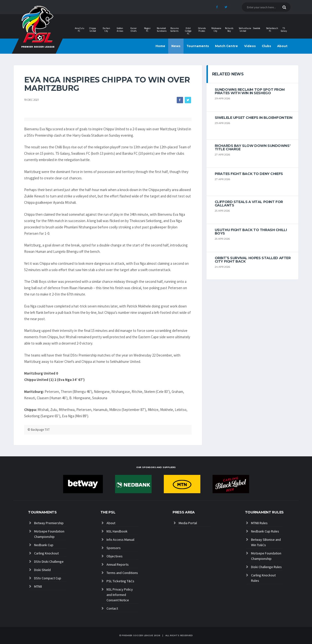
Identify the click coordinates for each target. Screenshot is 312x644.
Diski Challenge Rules (266, 567)
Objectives (115, 556)
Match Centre (226, 46)
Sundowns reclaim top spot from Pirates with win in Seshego (250, 91)
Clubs (266, 46)
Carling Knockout (46, 553)
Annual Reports (118, 564)
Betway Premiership (49, 523)
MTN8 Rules (259, 523)
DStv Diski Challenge (49, 562)
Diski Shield (42, 570)
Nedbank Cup (44, 545)
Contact (112, 608)
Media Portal (188, 523)
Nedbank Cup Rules (265, 531)
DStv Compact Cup (48, 578)
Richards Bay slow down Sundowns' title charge (253, 147)
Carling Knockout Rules (263, 578)
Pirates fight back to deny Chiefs (249, 174)
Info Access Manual (120, 540)
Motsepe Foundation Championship (49, 534)
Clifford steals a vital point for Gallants (249, 204)
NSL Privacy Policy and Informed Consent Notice (120, 595)
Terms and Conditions (122, 573)
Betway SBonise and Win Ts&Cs (266, 542)
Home (160, 46)
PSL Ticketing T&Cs (120, 581)
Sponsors (114, 548)
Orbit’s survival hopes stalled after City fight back (253, 260)
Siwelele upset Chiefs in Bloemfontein (253, 118)
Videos (250, 46)
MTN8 (38, 586)
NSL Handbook (117, 531)
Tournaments (198, 46)
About (282, 46)
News (176, 46)
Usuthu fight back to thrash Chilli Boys (251, 232)
